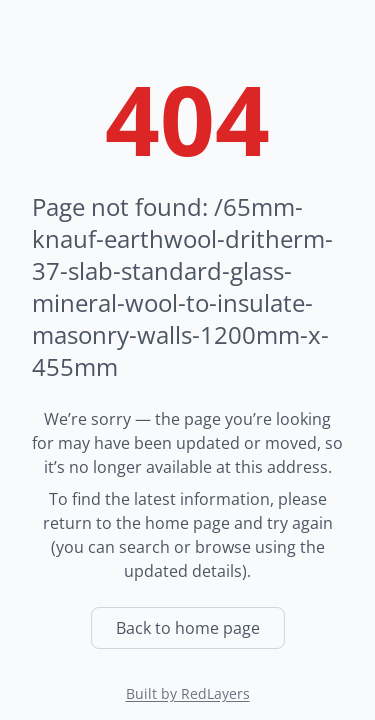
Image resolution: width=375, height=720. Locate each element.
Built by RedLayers (188, 693)
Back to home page (188, 628)
